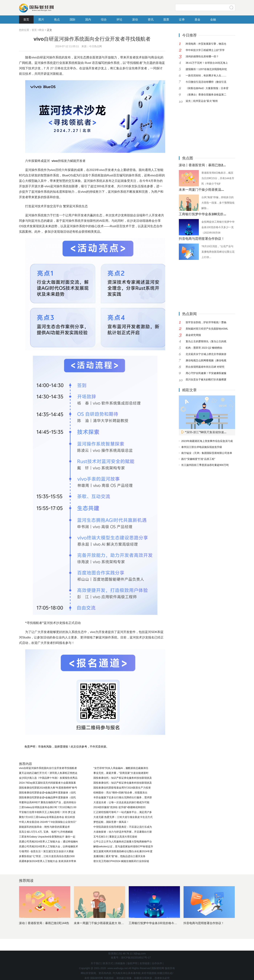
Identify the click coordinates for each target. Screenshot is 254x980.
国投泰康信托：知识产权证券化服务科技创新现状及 (123, 778)
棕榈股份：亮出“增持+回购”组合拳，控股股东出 (121, 793)
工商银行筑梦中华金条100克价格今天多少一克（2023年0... (167, 923)
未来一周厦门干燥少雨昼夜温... (201, 190)
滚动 (135, 20)
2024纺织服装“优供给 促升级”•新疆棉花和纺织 (120, 807)
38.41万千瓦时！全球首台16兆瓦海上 (207, 63)
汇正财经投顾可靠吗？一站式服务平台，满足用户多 (123, 812)
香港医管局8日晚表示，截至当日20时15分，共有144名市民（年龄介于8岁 (218, 178)
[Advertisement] (202, 127)
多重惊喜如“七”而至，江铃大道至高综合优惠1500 (47, 856)
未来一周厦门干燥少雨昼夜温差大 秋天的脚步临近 (106, 923)
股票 (166, 20)
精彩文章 (190, 390)
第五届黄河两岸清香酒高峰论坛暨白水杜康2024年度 (123, 851)
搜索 (231, 7)
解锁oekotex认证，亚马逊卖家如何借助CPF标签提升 (123, 846)
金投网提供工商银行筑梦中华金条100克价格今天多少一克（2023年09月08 (218, 227)
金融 (213, 20)
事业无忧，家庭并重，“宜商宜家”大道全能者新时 (121, 773)
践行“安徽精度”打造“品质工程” (198, 459)
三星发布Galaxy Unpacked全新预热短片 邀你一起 (47, 837)
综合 (104, 20)
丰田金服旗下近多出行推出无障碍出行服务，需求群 (123, 797)
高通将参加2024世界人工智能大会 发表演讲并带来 (48, 861)
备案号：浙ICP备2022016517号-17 (131, 957)
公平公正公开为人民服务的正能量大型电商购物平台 (123, 842)
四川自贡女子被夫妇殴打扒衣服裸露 (206, 379)
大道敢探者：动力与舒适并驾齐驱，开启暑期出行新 (123, 832)
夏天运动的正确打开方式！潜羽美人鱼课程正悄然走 (48, 773)
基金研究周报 (193, 335)
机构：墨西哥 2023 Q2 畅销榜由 (204, 348)
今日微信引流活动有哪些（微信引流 (206, 82)
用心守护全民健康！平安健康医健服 (206, 373)
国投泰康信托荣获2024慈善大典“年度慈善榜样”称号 (48, 788)
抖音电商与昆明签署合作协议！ (202, 239)
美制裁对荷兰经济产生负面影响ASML (207, 329)
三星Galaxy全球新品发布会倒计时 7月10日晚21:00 (48, 807)
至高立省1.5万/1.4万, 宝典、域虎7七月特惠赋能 (46, 832)
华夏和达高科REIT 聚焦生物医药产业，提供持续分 (48, 802)
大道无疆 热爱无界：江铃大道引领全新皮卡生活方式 (123, 817)
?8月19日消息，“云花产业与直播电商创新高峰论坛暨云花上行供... (218, 252)
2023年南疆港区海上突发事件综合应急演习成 (207, 441)
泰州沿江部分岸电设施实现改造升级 (202, 447)
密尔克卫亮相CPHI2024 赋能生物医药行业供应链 (121, 861)
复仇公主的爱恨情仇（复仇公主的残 (206, 341)
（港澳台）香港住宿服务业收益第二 (206, 95)
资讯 (151, 20)
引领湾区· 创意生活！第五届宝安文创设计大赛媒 (46, 851)
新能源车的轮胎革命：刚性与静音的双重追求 (44, 827)
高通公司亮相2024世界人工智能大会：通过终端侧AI (48, 842)
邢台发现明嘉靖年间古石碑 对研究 (205, 367)
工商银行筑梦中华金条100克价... (203, 214)
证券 (182, 20)
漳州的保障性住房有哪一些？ (202, 56)
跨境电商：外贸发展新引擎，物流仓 (206, 44)
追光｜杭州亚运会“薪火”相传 (202, 101)
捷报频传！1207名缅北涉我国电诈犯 (206, 69)
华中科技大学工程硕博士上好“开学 (205, 50)
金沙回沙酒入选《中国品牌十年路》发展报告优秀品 (48, 778)
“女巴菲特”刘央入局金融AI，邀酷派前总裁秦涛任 (121, 768)
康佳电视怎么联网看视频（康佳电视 (206, 360)
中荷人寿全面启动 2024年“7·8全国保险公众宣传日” (48, 822)
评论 (119, 20)
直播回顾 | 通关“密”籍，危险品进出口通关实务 (120, 856)
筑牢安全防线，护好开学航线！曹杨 (206, 322)
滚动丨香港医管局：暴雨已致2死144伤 (44, 923)
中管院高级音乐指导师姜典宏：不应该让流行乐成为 (123, 827)
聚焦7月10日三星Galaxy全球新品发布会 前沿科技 (47, 817)
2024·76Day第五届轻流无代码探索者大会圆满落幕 (48, 783)
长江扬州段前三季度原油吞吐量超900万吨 (205, 465)
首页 (26, 20)
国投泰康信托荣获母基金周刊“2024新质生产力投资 (122, 788)
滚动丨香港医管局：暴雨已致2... (202, 165)
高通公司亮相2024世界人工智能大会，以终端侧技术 (49, 846)
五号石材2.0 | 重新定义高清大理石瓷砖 (115, 837)
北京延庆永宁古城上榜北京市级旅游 (206, 354)
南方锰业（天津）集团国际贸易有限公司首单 (207, 453)
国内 (88, 20)
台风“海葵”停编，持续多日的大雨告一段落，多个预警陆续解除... (218, 203)
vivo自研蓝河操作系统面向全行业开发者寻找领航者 (48, 768)
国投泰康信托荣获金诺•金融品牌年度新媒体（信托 (47, 793)
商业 (42, 30)
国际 (73, 20)
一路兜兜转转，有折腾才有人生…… (206, 75)
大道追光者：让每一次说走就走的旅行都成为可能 (121, 802)
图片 (41, 20)
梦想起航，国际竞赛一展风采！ (111, 822)
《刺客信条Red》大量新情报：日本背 (207, 88)
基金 (198, 20)
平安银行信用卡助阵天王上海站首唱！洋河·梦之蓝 (47, 812)
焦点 (57, 20)
